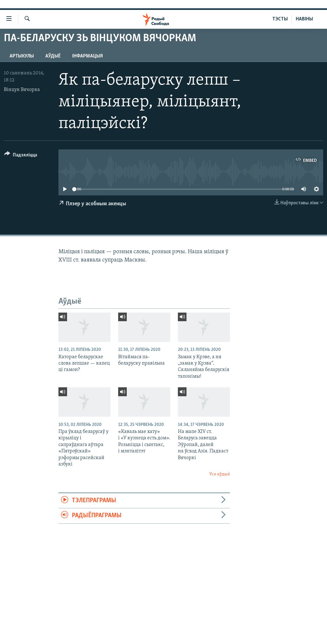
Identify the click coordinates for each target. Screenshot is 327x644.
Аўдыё (53, 56)
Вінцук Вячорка (22, 90)
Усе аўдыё (220, 474)
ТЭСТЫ (280, 19)
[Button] (21, 156)
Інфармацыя (87, 56)
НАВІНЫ (304, 19)
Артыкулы (22, 56)
